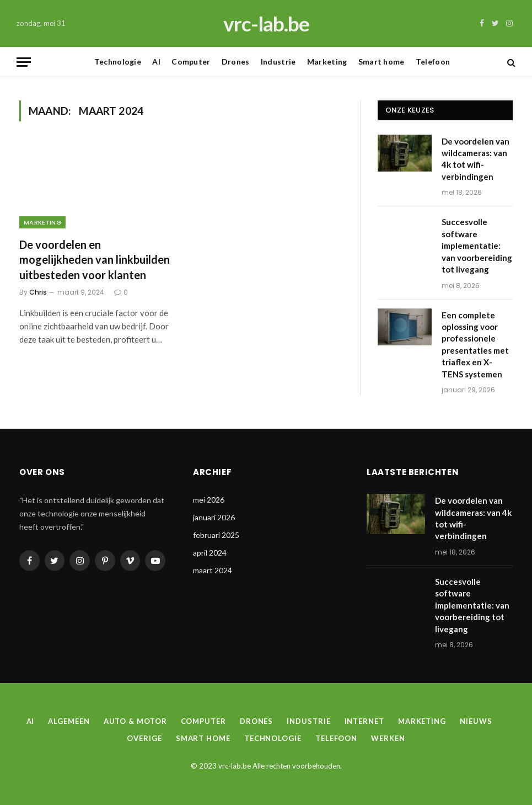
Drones (236, 62)
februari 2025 (216, 535)
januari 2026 (214, 517)
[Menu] (24, 62)
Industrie (278, 62)
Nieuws (476, 721)
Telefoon (433, 62)
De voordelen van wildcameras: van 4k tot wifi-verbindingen (475, 159)
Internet (364, 721)
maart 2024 (213, 570)
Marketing (327, 62)
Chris (38, 292)
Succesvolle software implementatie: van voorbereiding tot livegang (477, 246)
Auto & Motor (135, 721)
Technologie (118, 62)
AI (156, 62)
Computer (191, 62)
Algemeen (69, 721)
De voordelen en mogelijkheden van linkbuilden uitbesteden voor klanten (95, 259)
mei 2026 (209, 500)
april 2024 (210, 553)
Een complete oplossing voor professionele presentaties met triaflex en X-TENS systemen (475, 345)
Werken (388, 738)
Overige (144, 738)
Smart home (381, 62)
